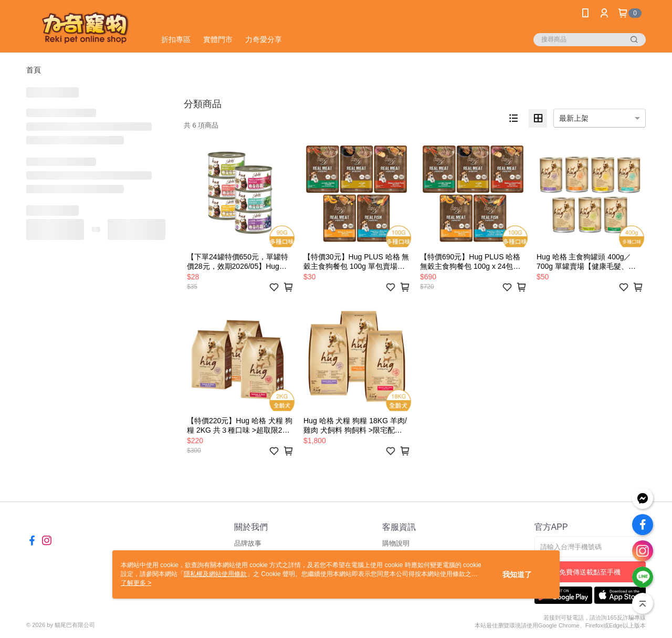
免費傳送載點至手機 (590, 572)
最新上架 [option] (574, 118)
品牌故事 (248, 543)
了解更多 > (136, 583)
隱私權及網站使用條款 (215, 574)
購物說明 (396, 543)
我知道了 (517, 574)
